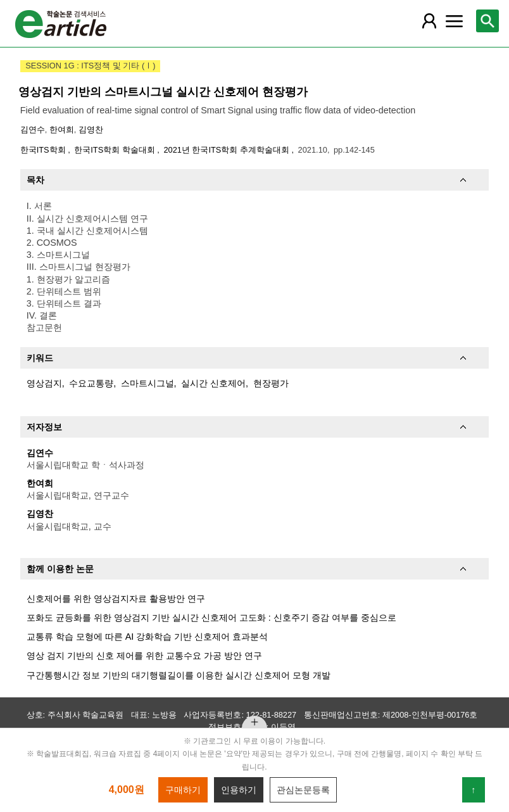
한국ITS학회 (44, 150)
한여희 (62, 130)
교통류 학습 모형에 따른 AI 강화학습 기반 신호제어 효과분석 (148, 637)
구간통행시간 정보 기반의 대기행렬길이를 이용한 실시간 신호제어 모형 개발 (179, 675)
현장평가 (271, 383)
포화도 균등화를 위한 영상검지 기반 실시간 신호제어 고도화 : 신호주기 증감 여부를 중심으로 (211, 618)
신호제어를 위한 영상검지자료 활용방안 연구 (116, 599)
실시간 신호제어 (213, 383)
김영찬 (91, 130)
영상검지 (44, 383)
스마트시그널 (148, 383)
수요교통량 (91, 383)
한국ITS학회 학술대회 (116, 150)
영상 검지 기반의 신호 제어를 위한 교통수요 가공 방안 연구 (144, 656)
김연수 (33, 130)
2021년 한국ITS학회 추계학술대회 (227, 150)
